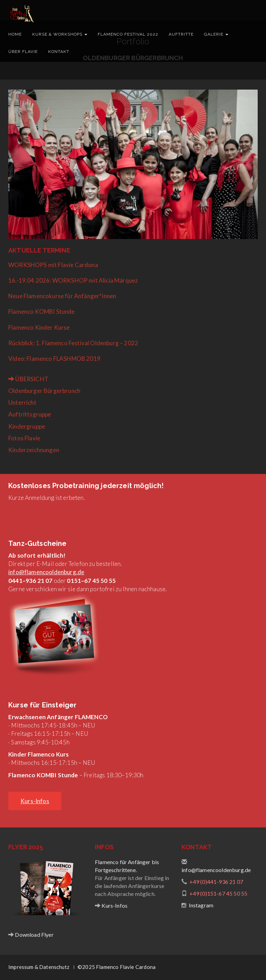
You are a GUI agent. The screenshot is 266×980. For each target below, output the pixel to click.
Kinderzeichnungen (34, 450)
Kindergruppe (27, 426)
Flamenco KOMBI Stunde (42, 312)
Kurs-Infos (114, 905)
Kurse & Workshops (60, 34)
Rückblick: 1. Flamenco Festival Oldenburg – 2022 (73, 343)
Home (15, 34)
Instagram (201, 905)
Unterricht (22, 402)
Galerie (216, 34)
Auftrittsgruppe (30, 414)
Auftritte (181, 34)
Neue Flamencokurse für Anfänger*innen (62, 296)
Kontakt (59, 52)
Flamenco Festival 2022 (128, 34)
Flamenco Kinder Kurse (39, 327)
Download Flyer (34, 935)
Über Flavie (23, 52)
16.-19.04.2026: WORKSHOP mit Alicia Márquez (73, 280)
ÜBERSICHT (28, 379)
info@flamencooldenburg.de (46, 572)
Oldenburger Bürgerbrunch (44, 391)
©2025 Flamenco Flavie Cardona (117, 967)
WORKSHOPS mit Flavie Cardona (53, 265)
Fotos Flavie (24, 438)
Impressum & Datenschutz (39, 967)
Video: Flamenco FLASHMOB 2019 (54, 359)
